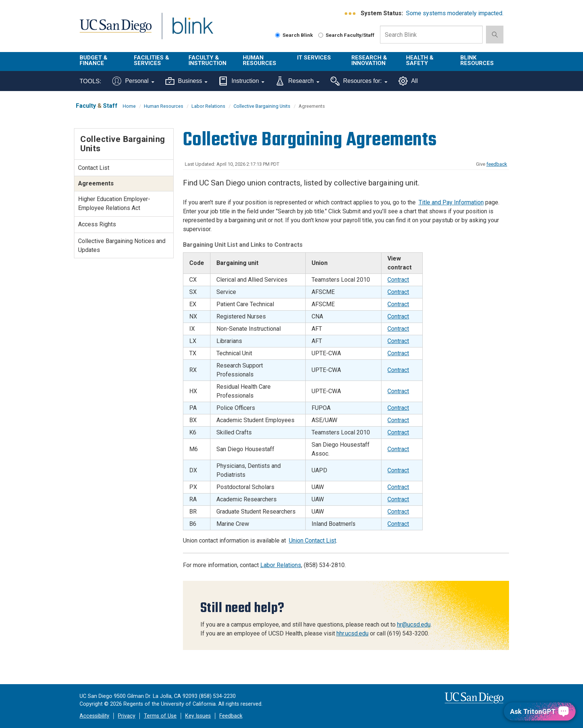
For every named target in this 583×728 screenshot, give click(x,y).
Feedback (231, 716)
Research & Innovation (369, 60)
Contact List (94, 168)
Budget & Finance (94, 60)
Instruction (241, 81)
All (408, 81)
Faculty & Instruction (207, 60)
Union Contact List (313, 541)
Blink (192, 30)
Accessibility (94, 716)
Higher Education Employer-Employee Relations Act (114, 203)
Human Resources (260, 60)
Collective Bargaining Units (262, 106)
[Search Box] (431, 35)
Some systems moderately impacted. (455, 13)
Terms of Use (160, 716)
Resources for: (359, 81)
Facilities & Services (152, 60)
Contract (398, 280)
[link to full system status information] (350, 14)
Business (187, 81)
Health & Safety (420, 60)
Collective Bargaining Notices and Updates (122, 245)
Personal (133, 81)
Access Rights (97, 224)
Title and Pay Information (451, 202)
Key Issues (198, 716)
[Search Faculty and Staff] (321, 35)
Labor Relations (208, 106)
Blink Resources (477, 60)
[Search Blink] (278, 35)
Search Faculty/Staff (346, 35)
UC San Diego (115, 30)
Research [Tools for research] (297, 81)
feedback (497, 164)
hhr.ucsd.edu (352, 633)
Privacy (127, 716)
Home (129, 106)
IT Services (314, 58)
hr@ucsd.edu (414, 625)
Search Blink (294, 35)
